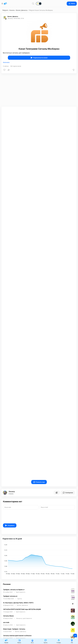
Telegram (5, 10)
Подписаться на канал (39, 58)
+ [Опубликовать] (74, 635)
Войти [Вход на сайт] (72, 4)
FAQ (72, 641)
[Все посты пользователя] (57, 478)
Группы (46, 641)
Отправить (10, 511)
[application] (39, 544)
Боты (32, 641)
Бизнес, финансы (22, 10)
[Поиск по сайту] (33, 4)
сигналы (7, 62)
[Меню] (2, 4)
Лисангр (12, 477)
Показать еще (39, 468)
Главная (6, 641)
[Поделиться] (9, 70)
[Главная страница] (5, 4)
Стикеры (59, 641)
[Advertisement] (39, 90)
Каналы (12, 10)
